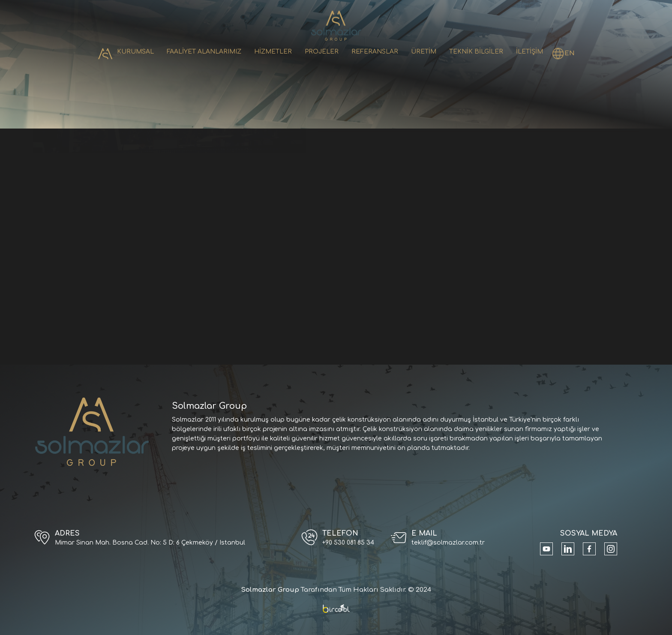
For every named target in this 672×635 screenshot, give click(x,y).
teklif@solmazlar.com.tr (448, 543)
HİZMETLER (273, 52)
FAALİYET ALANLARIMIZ (204, 52)
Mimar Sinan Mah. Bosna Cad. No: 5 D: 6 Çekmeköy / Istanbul (150, 543)
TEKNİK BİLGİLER (476, 52)
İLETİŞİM (529, 52)
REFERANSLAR (375, 52)
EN (570, 53)
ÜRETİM (424, 52)
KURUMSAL (135, 52)
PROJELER (322, 52)
